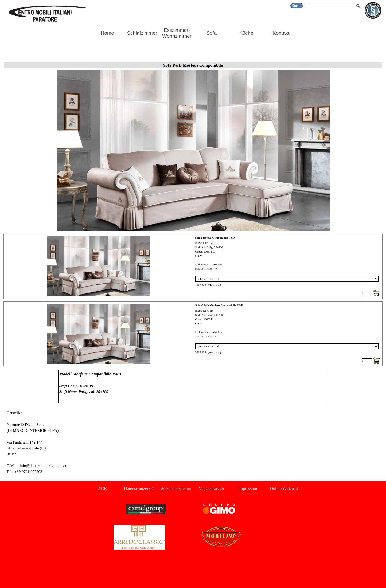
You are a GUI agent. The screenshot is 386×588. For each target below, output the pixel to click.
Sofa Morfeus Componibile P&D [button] (215, 238)
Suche (297, 6)
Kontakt (281, 33)
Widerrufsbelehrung (177, 489)
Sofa (212, 33)
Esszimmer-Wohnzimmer (177, 33)
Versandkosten (211, 489)
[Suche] (333, 6)
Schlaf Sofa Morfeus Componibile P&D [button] (219, 305)
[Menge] (367, 293)
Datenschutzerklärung (143, 489)
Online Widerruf (284, 489)
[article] (193, 266)
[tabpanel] (193, 386)
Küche (246, 33)
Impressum (247, 489)
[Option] (287, 279)
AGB (102, 489)
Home (107, 33)
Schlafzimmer (142, 33)
